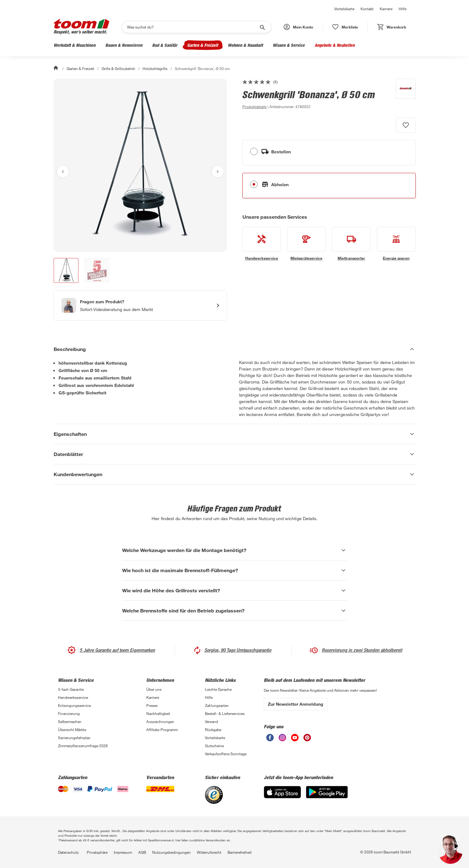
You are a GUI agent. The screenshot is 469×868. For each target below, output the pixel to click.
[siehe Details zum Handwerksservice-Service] (262, 244)
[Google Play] (327, 797)
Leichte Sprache (218, 689)
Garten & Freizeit (203, 45)
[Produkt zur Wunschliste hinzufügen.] (406, 125)
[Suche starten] (262, 27)
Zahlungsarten (217, 705)
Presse (152, 705)
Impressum (123, 852)
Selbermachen (70, 721)
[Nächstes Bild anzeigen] (218, 172)
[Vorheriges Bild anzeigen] (63, 172)
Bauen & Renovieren (124, 45)
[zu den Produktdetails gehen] (254, 107)
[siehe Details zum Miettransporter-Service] (351, 244)
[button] (298, 27)
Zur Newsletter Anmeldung (296, 704)
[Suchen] (193, 27)
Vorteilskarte (344, 9)
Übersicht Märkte (72, 730)
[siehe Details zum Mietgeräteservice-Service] (306, 244)
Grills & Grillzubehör (118, 68)
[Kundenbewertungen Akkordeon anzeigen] (235, 474)
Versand (211, 721)
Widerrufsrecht (209, 852)
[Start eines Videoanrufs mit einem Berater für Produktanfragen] (140, 305)
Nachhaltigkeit (158, 713)
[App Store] (282, 797)
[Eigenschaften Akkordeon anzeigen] (235, 434)
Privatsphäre (97, 852)
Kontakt (367, 9)
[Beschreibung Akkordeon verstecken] (235, 349)
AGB (142, 852)
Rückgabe (213, 730)
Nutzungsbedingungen (171, 852)
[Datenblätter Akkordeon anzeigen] (235, 454)
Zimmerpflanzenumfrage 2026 (83, 746)
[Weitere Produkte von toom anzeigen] (403, 94)
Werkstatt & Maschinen (75, 45)
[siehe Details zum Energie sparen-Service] (396, 244)
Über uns (154, 689)
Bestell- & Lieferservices (225, 713)
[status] (345, 27)
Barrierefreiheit (240, 852)
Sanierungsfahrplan (74, 738)
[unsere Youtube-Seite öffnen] (295, 740)
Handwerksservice (73, 697)
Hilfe (403, 9)
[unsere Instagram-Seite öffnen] (282, 740)
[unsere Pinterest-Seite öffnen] (307, 740)
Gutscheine (214, 746)
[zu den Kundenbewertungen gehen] (260, 82)
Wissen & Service (289, 45)
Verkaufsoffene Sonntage (226, 754)
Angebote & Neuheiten (335, 45)
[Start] (56, 68)
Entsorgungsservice (74, 705)
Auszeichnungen (160, 721)
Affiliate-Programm (162, 730)
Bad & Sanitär (165, 45)
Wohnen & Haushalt (245, 45)
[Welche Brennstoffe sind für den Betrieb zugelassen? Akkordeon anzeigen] (235, 611)
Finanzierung (69, 713)
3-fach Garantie (71, 689)
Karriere (386, 9)
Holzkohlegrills (155, 68)
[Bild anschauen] (140, 165)
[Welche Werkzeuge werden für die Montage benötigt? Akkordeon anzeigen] (235, 550)
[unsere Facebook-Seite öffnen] (270, 740)
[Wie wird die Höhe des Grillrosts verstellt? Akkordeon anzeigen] (235, 590)
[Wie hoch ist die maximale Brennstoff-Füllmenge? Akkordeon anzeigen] (235, 570)
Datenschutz (68, 852)
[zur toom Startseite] (82, 27)
